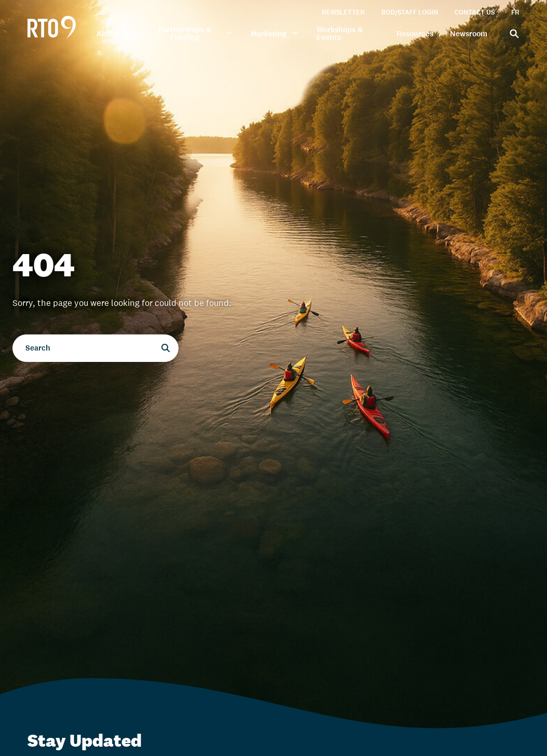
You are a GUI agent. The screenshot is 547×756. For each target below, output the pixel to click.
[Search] (512, 33)
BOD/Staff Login (410, 12)
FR (515, 12)
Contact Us (475, 12)
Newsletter (343, 12)
